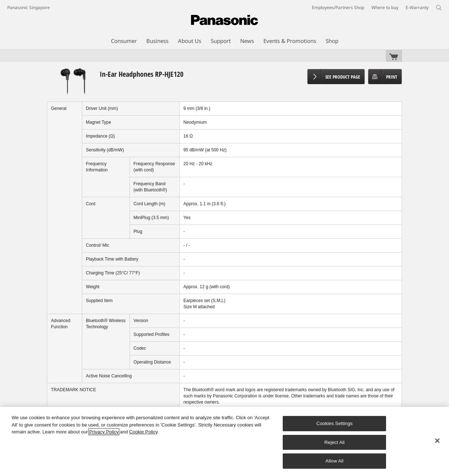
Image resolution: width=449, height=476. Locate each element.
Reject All (335, 442)
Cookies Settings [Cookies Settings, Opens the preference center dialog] (334, 423)
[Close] (437, 441)
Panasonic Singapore (29, 7)
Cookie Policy (143, 432)
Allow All (335, 461)
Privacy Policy (104, 432)
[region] (224, 441)
